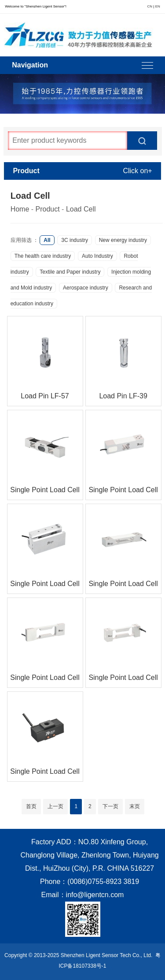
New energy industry (123, 240)
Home (20, 209)
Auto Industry (97, 256)
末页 (135, 806)
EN (158, 6)
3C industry (75, 240)
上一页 (55, 806)
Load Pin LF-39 (123, 396)
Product (48, 209)
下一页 (110, 806)
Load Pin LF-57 (45, 396)
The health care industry (43, 256)
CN (150, 6)
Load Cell (81, 209)
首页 (31, 806)
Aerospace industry (86, 288)
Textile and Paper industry (70, 272)
